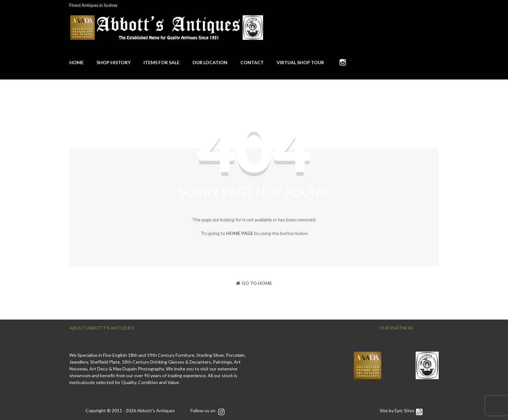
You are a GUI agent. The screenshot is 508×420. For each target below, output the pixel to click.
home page (240, 233)
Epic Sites (409, 410)
